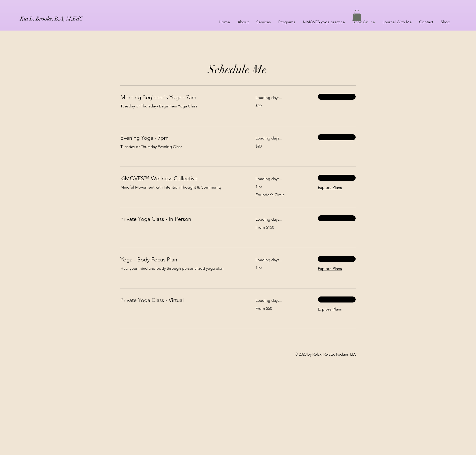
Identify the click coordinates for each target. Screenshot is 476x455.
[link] (182, 97)
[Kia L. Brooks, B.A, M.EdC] (65, 19)
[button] (357, 15)
